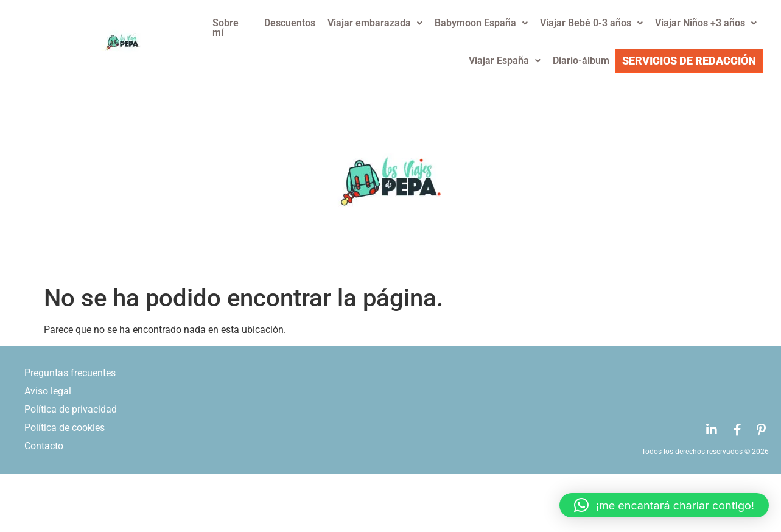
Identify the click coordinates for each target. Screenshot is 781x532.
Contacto (44, 446)
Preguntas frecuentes (70, 373)
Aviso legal (48, 391)
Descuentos (290, 23)
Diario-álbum (581, 61)
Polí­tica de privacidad (71, 409)
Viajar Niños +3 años (706, 23)
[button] (664, 505)
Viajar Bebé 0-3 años (591, 23)
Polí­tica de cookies (65, 428)
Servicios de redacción (689, 61)
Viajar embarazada (375, 23)
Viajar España (505, 61)
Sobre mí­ (226, 28)
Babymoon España (481, 23)
